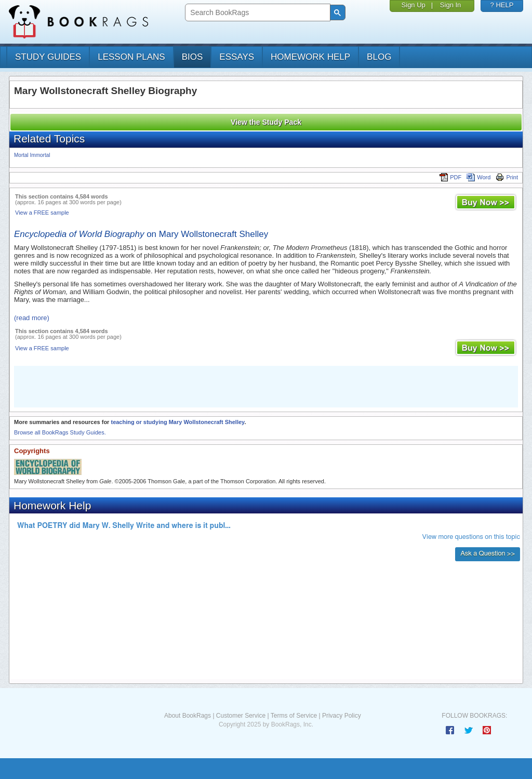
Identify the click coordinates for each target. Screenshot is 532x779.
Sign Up (414, 5)
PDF (450, 177)
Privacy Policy (342, 716)
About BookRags (188, 716)
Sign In (450, 5)
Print (507, 177)
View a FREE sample (42, 213)
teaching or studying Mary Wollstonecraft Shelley (177, 422)
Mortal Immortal (32, 155)
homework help (310, 57)
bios (192, 57)
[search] (256, 13)
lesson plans (131, 57)
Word (478, 177)
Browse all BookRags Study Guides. (60, 432)
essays (237, 57)
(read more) (32, 318)
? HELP (502, 5)
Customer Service (241, 716)
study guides (48, 57)
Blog (379, 57)
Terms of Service (294, 716)
